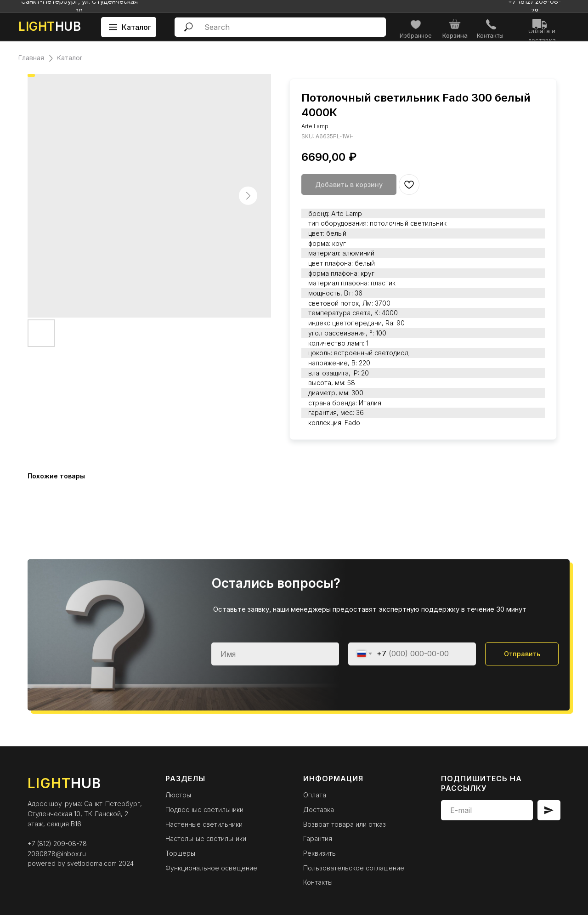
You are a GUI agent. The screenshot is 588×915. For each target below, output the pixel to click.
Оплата (315, 795)
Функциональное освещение (211, 868)
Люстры (178, 795)
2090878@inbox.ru (57, 854)
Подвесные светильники (204, 810)
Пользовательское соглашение (354, 868)
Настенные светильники (204, 824)
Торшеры (180, 853)
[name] (275, 654)
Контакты (318, 882)
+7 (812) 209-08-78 (57, 844)
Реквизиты (320, 853)
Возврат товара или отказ (345, 824)
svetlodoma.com (92, 863)
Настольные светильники (206, 838)
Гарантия (318, 838)
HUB (50, 26)
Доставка (319, 810)
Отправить (522, 654)
